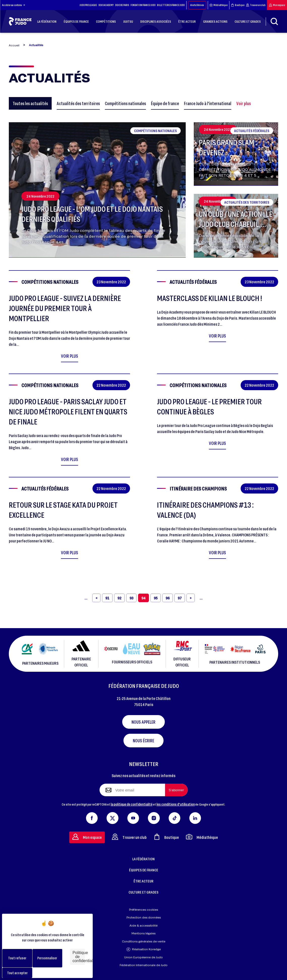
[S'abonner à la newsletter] (176, 790)
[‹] (96, 598)
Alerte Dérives (197, 5)
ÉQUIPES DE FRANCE (144, 870)
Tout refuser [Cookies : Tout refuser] (17, 958)
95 (156, 598)
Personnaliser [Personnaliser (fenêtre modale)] (47, 958)
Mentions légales (144, 933)
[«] (86, 598)
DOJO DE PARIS (122, 5)
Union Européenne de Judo (144, 957)
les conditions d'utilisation (176, 804)
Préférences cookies (144, 910)
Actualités (36, 45)
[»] (201, 598)
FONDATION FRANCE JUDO (143, 5)
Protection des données (144, 917)
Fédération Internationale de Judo (144, 965)
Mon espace (277, 5)
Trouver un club (256, 5)
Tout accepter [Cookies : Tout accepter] (17, 973)
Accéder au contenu (13, 5)
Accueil (14, 45)
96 (168, 598)
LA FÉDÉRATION (144, 859)
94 (144, 598)
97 (180, 598)
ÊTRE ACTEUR (144, 881)
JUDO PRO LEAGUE (88, 5)
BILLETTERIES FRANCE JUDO (171, 5)
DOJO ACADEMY (106, 5)
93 (131, 598)
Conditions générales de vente (144, 941)
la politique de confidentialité (132, 804)
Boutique (238, 5)
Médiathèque (218, 5)
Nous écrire (144, 741)
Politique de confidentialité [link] (79, 957)
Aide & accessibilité (144, 925)
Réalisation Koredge (144, 949)
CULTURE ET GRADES (144, 892)
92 (119, 598)
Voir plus (244, 103)
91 (107, 598)
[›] (191, 598)
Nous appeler (144, 722)
